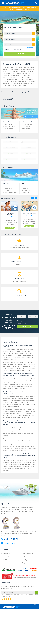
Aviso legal (25, 560)
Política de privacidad (28, 553)
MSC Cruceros (8, 190)
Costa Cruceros (8, 188)
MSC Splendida (26, 188)
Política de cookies (27, 557)
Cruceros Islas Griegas (10, 127)
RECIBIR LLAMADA (27, 327)
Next (36, 198)
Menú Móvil (3, 3)
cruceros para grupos (15, 400)
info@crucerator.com (11, 543)
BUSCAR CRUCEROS (19, 54)
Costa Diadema (26, 193)
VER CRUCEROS (8, 228)
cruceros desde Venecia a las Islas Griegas (14, 384)
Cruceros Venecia (27, 131)
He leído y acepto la (28, 321)
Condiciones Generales (9, 560)
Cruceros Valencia (27, 127)
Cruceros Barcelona (27, 124)
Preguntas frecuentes (8, 557)
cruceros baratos (13, 351)
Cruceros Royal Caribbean (11, 193)
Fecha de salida (8, 42)
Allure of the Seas (27, 186)
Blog (23, 563)
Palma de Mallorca (27, 129)
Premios (5, 563)
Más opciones (31, 48)
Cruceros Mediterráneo (10, 124)
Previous (33, 198)
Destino (6, 36)
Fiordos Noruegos (9, 129)
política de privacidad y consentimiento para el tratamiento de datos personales (28, 321)
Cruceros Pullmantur (10, 186)
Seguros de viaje (7, 553)
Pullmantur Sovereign (28, 190)
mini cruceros (15, 448)
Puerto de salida (9, 31)
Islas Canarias (8, 131)
